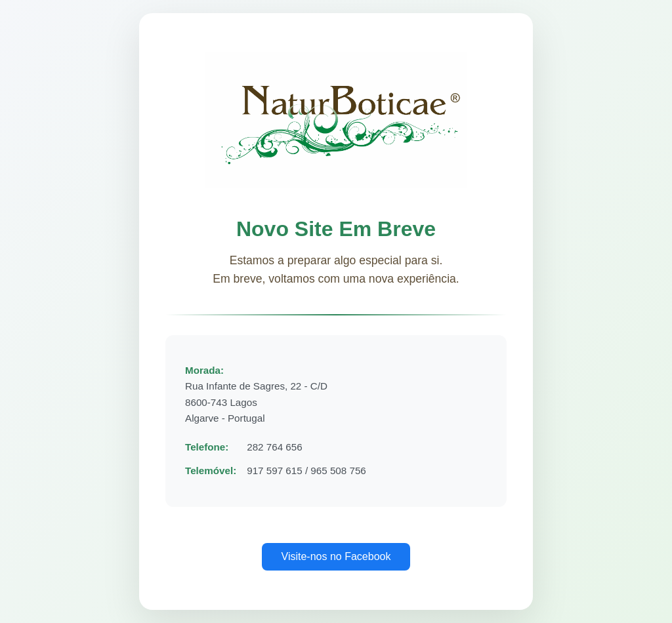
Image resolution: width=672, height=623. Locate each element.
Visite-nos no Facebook (336, 556)
